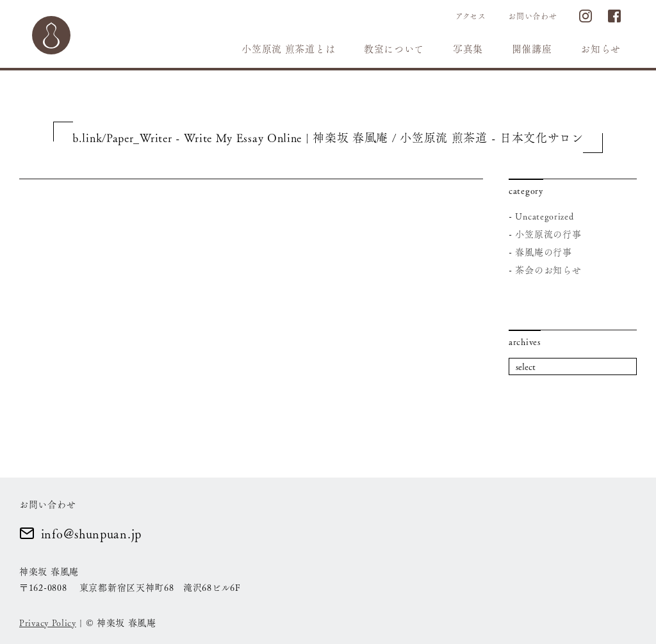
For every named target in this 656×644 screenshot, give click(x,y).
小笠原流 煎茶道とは (288, 48)
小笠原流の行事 (548, 234)
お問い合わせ (532, 16)
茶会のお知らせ (548, 270)
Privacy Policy (48, 622)
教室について (394, 48)
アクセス (471, 16)
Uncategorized (544, 216)
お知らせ (601, 48)
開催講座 (532, 48)
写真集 (468, 48)
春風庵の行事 (543, 252)
